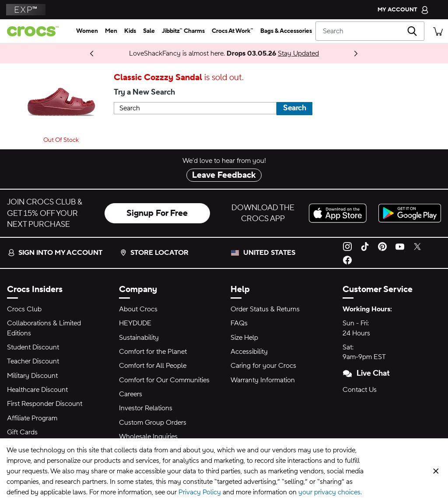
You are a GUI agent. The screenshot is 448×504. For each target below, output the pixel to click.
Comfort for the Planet (153, 352)
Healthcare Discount (37, 390)
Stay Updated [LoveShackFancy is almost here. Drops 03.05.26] (298, 53)
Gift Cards (22, 432)
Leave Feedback (224, 175)
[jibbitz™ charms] (183, 31)
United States (269, 253)
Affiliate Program (32, 418)
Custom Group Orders (153, 423)
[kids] (130, 31)
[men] (111, 31)
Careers (131, 394)
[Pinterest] (382, 246)
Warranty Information (263, 380)
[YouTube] (400, 246)
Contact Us (360, 390)
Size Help (244, 338)
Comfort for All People (153, 366)
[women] (87, 31)
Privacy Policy (200, 492)
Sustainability (139, 338)
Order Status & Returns (265, 309)
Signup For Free (157, 213)
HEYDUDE (135, 323)
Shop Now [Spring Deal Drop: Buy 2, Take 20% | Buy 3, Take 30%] (84, 53)
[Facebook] (347, 259)
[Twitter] (417, 246)
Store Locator (154, 253)
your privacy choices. (330, 492)
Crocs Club (24, 309)
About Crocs (138, 309)
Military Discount (32, 376)
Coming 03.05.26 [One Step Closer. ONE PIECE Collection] (66, 53)
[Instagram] (347, 246)
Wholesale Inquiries (148, 437)
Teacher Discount (33, 361)
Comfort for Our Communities (164, 380)
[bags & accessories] (286, 31)
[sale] (149, 31)
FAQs (239, 323)
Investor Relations (146, 408)
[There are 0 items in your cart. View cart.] (438, 31)
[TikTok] (365, 246)
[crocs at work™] (233, 31)
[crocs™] (36, 31)
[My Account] (403, 10)
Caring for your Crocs (263, 366)
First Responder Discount (45, 404)
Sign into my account (55, 253)
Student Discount (33, 347)
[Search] (370, 31)
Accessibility (249, 352)
